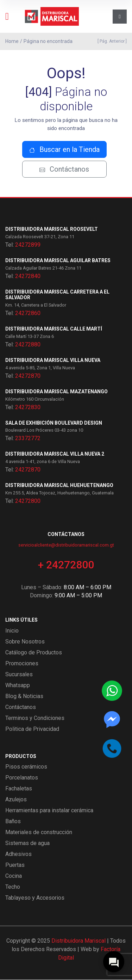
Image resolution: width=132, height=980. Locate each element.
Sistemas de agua (27, 843)
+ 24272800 (66, 565)
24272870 (28, 376)
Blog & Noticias (24, 696)
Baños (13, 822)
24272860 (28, 313)
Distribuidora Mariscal (78, 941)
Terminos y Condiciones (35, 718)
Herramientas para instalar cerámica (49, 811)
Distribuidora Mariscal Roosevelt (52, 229)
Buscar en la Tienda (64, 149)
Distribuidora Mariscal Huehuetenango (59, 486)
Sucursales (19, 674)
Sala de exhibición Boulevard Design (54, 423)
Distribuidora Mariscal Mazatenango (56, 392)
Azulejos (16, 800)
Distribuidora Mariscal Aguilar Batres (58, 260)
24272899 (28, 245)
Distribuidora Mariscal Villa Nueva (53, 360)
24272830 (28, 407)
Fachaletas (19, 789)
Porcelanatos (22, 778)
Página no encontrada (48, 41)
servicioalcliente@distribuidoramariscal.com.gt (66, 545)
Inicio (12, 631)
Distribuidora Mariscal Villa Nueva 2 (55, 454)
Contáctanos (64, 169)
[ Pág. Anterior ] (111, 41)
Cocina (14, 876)
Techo (13, 887)
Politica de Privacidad (32, 729)
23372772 (28, 439)
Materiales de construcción (39, 833)
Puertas (15, 865)
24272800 (28, 501)
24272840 (28, 276)
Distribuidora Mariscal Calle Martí (54, 329)
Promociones (22, 663)
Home (12, 41)
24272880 (28, 344)
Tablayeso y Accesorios (35, 898)
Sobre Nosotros (25, 642)
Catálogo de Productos (34, 652)
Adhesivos (18, 854)
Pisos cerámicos (26, 767)
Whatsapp (18, 685)
